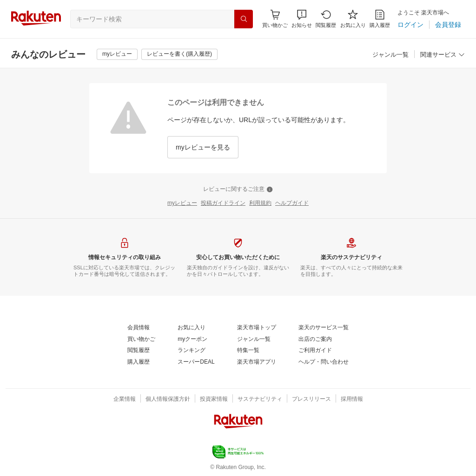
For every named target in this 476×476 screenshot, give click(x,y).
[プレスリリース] (311, 399)
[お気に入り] (353, 19)
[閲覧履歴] (326, 19)
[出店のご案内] (315, 339)
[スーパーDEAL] (196, 362)
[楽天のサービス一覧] (324, 328)
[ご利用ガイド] (315, 351)
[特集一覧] (248, 351)
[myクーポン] (192, 339)
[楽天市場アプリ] (257, 362)
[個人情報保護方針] (168, 399)
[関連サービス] (443, 55)
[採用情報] (352, 399)
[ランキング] (192, 351)
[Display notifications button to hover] (275, 19)
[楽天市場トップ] (257, 328)
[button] (302, 19)
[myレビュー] (117, 54)
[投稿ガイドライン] (223, 203)
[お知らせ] (302, 19)
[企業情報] (125, 399)
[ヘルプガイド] (292, 203)
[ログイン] (410, 25)
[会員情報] (139, 328)
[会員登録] (448, 25)
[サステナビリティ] (260, 399)
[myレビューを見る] (203, 147)
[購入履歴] (380, 19)
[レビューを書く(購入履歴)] (179, 54)
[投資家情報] (214, 399)
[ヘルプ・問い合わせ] (324, 362)
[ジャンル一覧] (390, 55)
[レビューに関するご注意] (238, 189)
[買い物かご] (141, 339)
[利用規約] (260, 203)
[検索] (244, 19)
